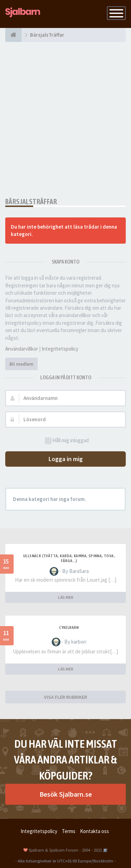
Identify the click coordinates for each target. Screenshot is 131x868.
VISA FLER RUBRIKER (65, 697)
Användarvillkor (22, 349)
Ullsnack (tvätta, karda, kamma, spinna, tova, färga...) (69, 558)
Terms (69, 831)
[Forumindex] (13, 35)
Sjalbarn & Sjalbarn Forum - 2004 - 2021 (65, 850)
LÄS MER (66, 597)
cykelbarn (69, 627)
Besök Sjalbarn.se (66, 794)
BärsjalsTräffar (31, 202)
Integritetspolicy (60, 349)
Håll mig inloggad (67, 441)
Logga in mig (66, 459)
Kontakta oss (94, 831)
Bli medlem (21, 364)
